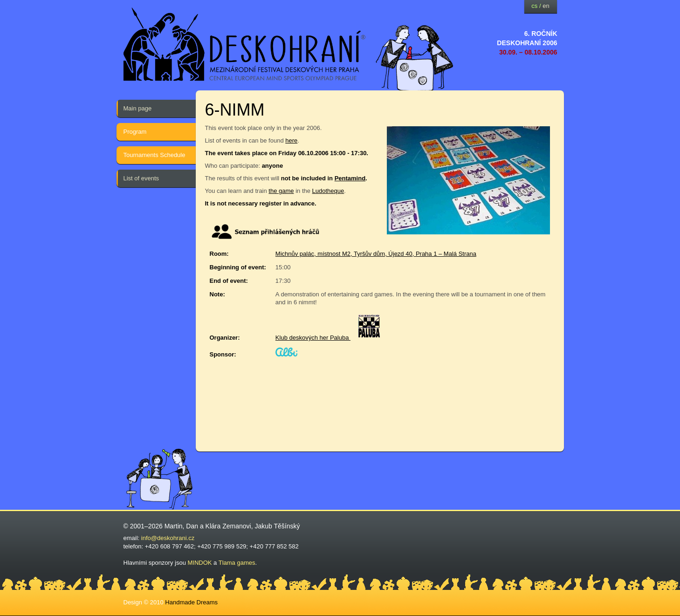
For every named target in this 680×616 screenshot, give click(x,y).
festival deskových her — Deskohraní (245, 44)
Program (135, 132)
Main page (138, 108)
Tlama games (237, 563)
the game (281, 191)
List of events (141, 178)
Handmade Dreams (191, 602)
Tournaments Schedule (155, 155)
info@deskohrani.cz (168, 538)
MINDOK (200, 563)
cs (534, 6)
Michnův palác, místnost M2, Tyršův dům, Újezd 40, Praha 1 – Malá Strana (376, 254)
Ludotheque (328, 191)
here (291, 140)
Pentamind (350, 178)
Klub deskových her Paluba (313, 338)
